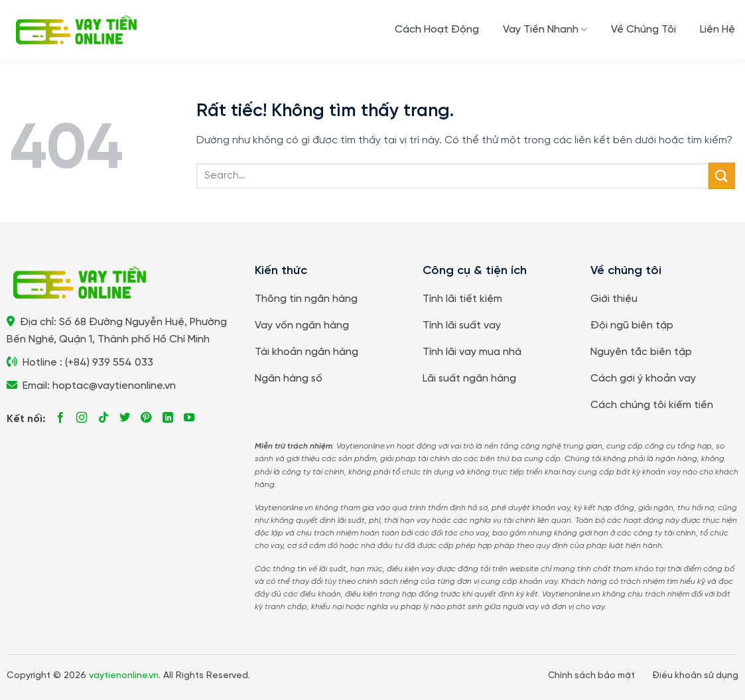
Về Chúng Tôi (643, 30)
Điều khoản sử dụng (695, 675)
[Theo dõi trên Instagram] (82, 418)
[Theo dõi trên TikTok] (103, 418)
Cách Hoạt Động (437, 30)
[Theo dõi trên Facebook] (60, 418)
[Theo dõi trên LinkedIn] (168, 418)
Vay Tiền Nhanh (545, 30)
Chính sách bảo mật (591, 675)
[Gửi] (722, 175)
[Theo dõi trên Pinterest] (146, 418)
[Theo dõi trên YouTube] (189, 418)
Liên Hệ (717, 30)
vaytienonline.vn (124, 676)
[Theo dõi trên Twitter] (125, 418)
